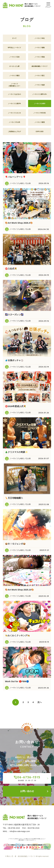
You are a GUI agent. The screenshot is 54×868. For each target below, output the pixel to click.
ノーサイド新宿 (40, 123)
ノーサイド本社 (40, 39)
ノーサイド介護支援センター (14, 86)
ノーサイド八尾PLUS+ (40, 95)
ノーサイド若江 (40, 77)
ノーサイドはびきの (14, 95)
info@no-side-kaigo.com (20, 834)
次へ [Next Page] (40, 703)
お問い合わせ (34, 792)
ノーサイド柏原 (40, 86)
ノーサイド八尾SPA (14, 105)
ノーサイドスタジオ (14, 114)
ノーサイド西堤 (40, 58)
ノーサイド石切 (14, 58)
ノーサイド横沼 (14, 77)
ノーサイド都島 (40, 49)
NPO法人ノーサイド (14, 49)
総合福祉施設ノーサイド (40, 67)
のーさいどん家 (14, 67)
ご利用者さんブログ (14, 133)
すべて (14, 39)
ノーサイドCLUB (14, 123)
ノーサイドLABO (40, 105)
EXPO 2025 (40, 133)
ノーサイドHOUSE (40, 114)
